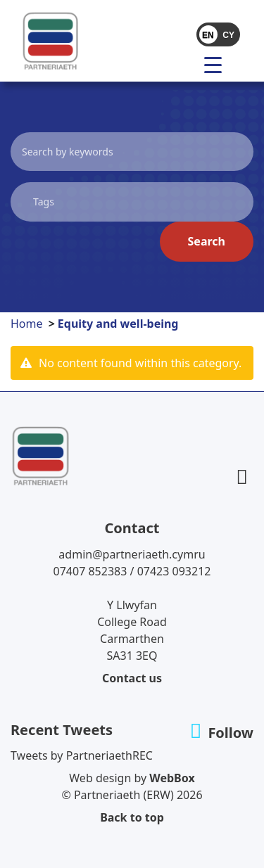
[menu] (218, 64)
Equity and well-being (118, 324)
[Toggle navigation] (184, 64)
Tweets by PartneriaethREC (82, 755)
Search (207, 241)
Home (27, 324)
